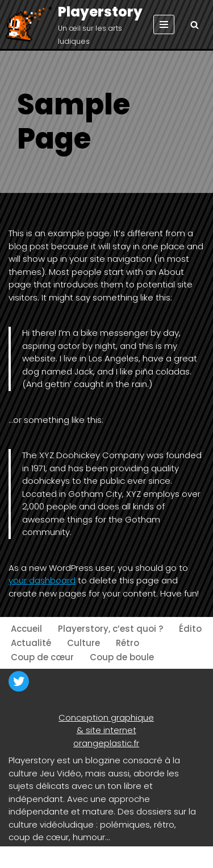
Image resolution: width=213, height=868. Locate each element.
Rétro (128, 643)
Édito (190, 629)
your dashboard (42, 580)
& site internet (106, 730)
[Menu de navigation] (164, 24)
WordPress (114, 857)
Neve (19, 857)
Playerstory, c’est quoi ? (110, 629)
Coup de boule (122, 657)
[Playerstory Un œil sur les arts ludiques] (76, 25)
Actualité (31, 643)
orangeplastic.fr (106, 743)
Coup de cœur (42, 657)
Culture (83, 643)
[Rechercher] (195, 25)
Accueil (26, 629)
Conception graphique (106, 717)
